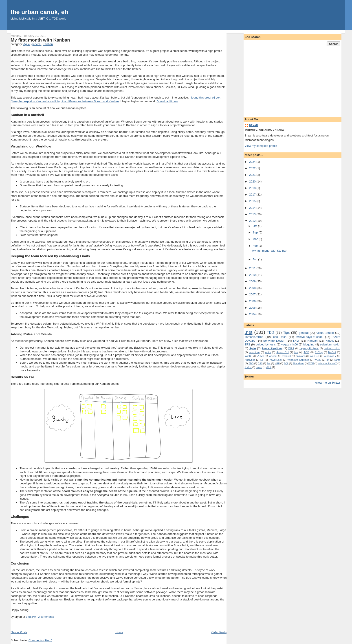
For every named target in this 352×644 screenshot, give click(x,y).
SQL (286, 364)
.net (249, 332)
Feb (255, 246)
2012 (253, 221)
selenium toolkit (330, 344)
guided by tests (266, 344)
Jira (269, 364)
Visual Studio (325, 333)
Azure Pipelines (272, 348)
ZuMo (261, 356)
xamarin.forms (254, 337)
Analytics (250, 360)
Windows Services (298, 360)
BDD (251, 364)
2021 (253, 175)
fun (296, 352)
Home (119, 632)
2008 (253, 288)
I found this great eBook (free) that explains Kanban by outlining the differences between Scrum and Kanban (115, 99)
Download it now (167, 101)
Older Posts (219, 632)
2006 (253, 301)
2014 (253, 208)
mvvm (259, 367)
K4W (296, 341)
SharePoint (298, 364)
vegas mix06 (290, 344)
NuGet (332, 352)
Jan (255, 259)
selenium (254, 352)
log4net (273, 356)
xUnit (269, 367)
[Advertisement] (293, 81)
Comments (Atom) (40, 640)
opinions (301, 356)
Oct (255, 226)
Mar (255, 239)
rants (337, 360)
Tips (286, 333)
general (36, 44)
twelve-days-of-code (310, 337)
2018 (253, 188)
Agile (27, 44)
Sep (256, 232)
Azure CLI (282, 352)
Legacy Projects (309, 348)
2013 (253, 214)
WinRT (249, 356)
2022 (253, 168)
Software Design (274, 341)
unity (268, 352)
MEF (277, 364)
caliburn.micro (332, 348)
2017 (253, 195)
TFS (247, 344)
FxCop (319, 352)
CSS (260, 364)
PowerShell (276, 360)
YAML (318, 360)
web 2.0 (315, 356)
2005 (253, 308)
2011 (253, 268)
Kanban (48, 44)
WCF (311, 364)
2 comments (46, 617)
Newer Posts (19, 632)
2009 (253, 281)
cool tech (280, 337)
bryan (254, 125)
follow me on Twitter (327, 383)
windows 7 (330, 356)
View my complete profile (261, 146)
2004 (253, 314)
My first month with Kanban (40, 40)
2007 (253, 294)
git (328, 360)
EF (262, 360)
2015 (253, 201)
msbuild (286, 356)
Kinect (330, 341)
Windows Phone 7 (327, 364)
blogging (309, 344)
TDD (271, 333)
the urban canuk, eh (39, 12)
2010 (253, 275)
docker (248, 367)
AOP (306, 352)
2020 (253, 181)
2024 (253, 162)
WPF (291, 348)
